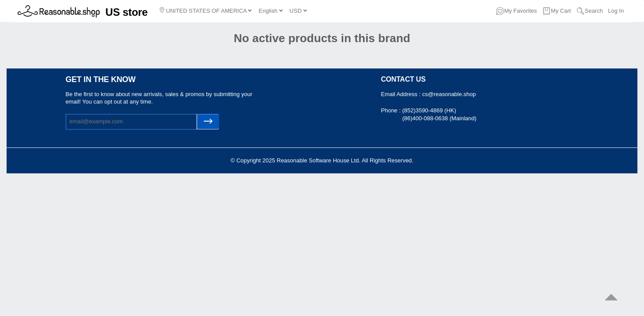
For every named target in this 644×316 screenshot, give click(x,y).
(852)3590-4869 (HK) (429, 110)
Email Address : (402, 94)
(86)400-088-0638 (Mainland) (439, 118)
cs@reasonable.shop (449, 94)
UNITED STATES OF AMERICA (206, 11)
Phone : (392, 110)
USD (298, 11)
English (270, 11)
